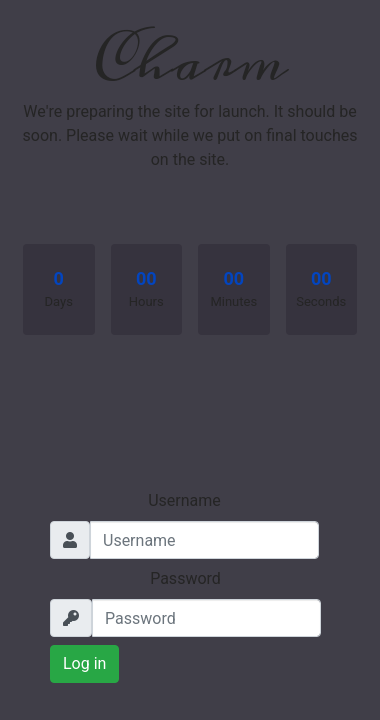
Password (185, 578)
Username (184, 500)
